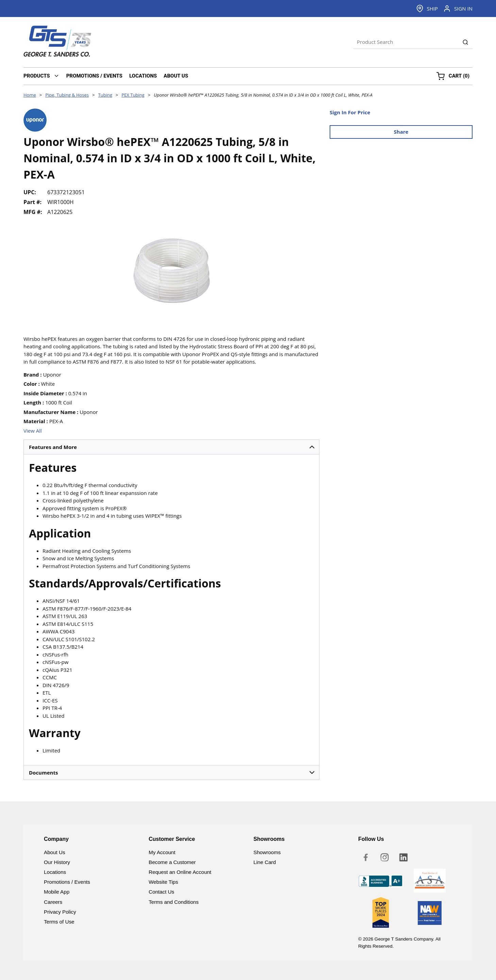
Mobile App (57, 892)
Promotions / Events (67, 882)
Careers (53, 902)
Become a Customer (172, 862)
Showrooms (267, 852)
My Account (162, 852)
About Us (54, 852)
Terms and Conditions (174, 902)
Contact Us (161, 892)
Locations (55, 872)
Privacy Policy (60, 912)
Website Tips (163, 882)
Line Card (265, 862)
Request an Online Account (180, 872)
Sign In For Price (350, 112)
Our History (57, 862)
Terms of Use (59, 922)
